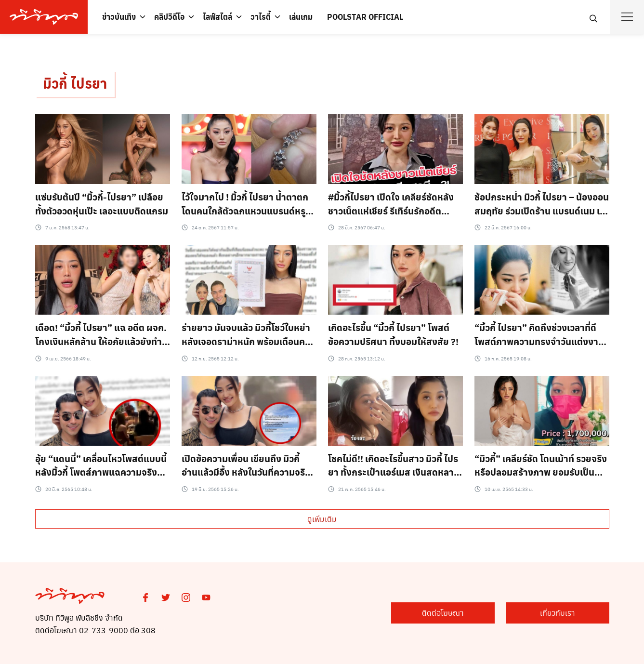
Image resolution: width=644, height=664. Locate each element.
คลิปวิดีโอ (169, 17)
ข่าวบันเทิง (119, 17)
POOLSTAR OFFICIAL (365, 17)
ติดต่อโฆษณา (453, 613)
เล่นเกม (301, 17)
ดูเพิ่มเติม (322, 519)
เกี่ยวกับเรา (561, 613)
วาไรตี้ (261, 17)
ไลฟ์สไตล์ (217, 17)
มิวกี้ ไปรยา (75, 84)
